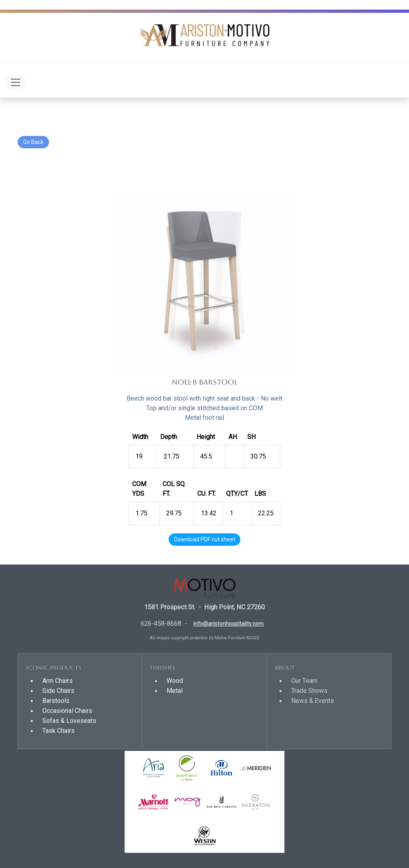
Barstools (56, 701)
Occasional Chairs (67, 711)
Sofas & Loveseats (69, 721)
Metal (175, 691)
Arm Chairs (58, 681)
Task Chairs (59, 731)
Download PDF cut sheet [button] (205, 539)
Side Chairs (58, 691)
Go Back (33, 142)
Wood (175, 681)
